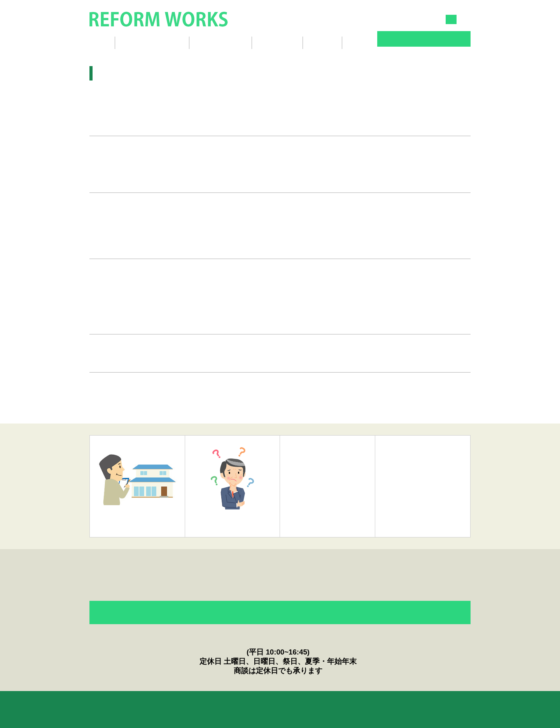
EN (466, 20)
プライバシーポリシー (326, 703)
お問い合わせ (424, 40)
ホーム (98, 43)
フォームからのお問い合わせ (280, 613)
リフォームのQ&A (149, 703)
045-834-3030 (353, 19)
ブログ (359, 43)
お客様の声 (204, 703)
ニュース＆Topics (259, 703)
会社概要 (322, 43)
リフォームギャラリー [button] (152, 43)
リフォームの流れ (220, 43)
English (381, 703)
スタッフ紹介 (277, 43)
